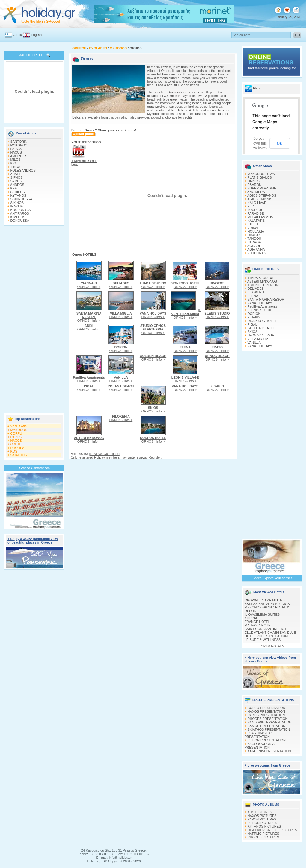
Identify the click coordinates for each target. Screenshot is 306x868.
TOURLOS (255, 210)
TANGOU (254, 239)
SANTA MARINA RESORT (267, 299)
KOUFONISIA (21, 210)
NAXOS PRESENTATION (266, 711)
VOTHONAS (257, 253)
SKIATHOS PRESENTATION (269, 729)
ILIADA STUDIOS (260, 278)
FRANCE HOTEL (257, 622)
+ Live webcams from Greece (267, 765)
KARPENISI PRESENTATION (269, 751)
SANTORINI (19, 142)
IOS (13, 163)
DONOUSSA (20, 221)
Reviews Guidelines (105, 454)
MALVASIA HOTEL (258, 625)
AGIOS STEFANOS (262, 195)
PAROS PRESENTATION (266, 715)
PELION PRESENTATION (267, 740)
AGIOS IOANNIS (260, 199)
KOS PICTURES (260, 812)
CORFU (16, 433)
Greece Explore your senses (272, 578)
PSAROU (254, 185)
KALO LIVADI (257, 203)
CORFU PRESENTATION (266, 708)
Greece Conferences (34, 468)
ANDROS (17, 185)
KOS (14, 451)
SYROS (16, 181)
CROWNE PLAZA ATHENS (265, 600)
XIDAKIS (254, 317)
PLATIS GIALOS (260, 177)
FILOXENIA (256, 292)
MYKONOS (19, 145)
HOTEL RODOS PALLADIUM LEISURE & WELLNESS (266, 638)
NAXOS (16, 152)
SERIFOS (18, 192)
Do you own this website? (260, 143)
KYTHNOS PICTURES (264, 826)
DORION (254, 314)
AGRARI (254, 246)
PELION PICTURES (262, 823)
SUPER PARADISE (262, 188)
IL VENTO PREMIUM (263, 285)
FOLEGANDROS (23, 170)
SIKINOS (17, 203)
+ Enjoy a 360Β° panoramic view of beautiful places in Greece (33, 541)
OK (280, 143)
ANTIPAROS (20, 213)
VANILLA (254, 342)
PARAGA (254, 242)
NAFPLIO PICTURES (263, 834)
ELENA (253, 296)
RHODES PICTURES (263, 837)
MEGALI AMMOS (260, 217)
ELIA (251, 206)
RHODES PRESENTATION (268, 719)
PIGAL (252, 324)
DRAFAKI (255, 235)
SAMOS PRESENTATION (267, 726)
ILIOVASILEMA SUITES (262, 614)
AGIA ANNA (256, 249)
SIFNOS (17, 177)
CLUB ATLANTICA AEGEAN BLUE (270, 632)
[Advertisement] (34, 320)
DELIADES (256, 289)
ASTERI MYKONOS (262, 281)
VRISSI (253, 228)
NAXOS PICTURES (262, 816)
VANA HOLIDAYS (260, 303)
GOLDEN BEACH (261, 328)
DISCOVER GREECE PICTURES (272, 830)
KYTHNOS (18, 195)
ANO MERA (256, 192)
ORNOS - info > (89, 285)
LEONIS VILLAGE (261, 335)
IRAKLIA (17, 206)
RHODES (18, 448)
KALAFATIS (256, 221)
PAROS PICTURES (262, 819)
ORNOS (254, 181)
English (36, 35)
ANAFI (15, 174)
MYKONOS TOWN (261, 174)
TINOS (15, 167)
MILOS (16, 160)
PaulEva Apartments (263, 306)
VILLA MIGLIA (258, 339)
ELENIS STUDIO (260, 310)
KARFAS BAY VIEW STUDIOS (267, 604)
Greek (17, 35)
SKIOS (253, 332)
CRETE (16, 444)
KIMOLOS (18, 217)
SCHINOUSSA (21, 199)
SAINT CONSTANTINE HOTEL (267, 629)
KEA (14, 188)
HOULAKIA (256, 231)
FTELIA (253, 224)
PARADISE (256, 213)
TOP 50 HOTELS (272, 646)
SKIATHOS (19, 455)
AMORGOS (19, 156)
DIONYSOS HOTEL (262, 321)
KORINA (251, 618)
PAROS (16, 149)
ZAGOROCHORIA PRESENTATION (259, 746)
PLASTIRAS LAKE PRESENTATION (260, 735)
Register (155, 457)
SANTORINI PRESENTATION (270, 722)
